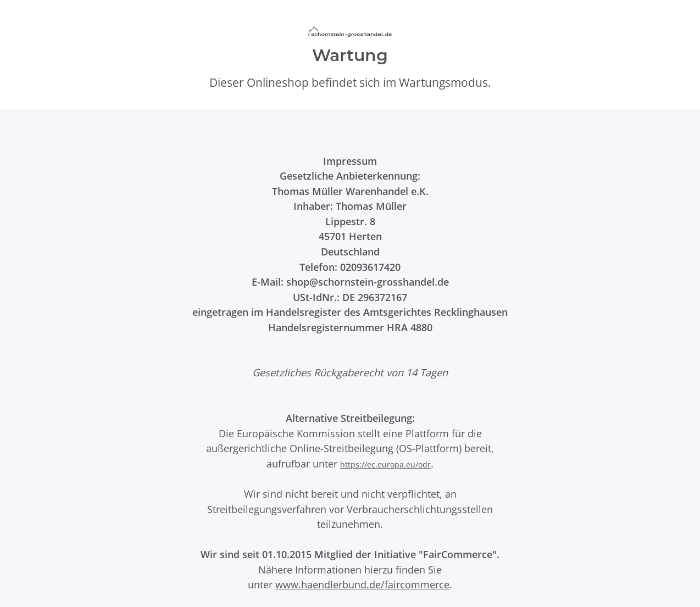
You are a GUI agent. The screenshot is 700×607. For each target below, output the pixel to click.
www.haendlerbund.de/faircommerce (362, 584)
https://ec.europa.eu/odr (385, 464)
